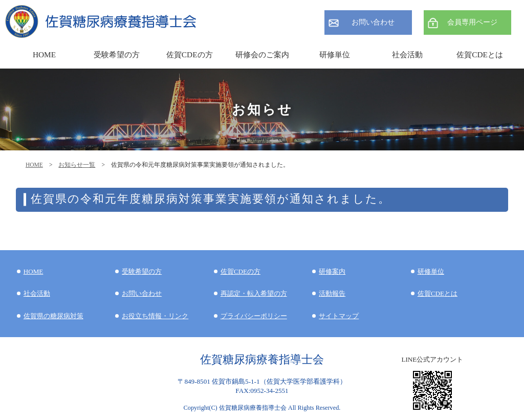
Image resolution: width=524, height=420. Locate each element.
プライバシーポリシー (254, 316)
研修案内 (332, 271)
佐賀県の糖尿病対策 (53, 316)
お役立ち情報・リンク (155, 316)
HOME (34, 165)
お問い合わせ (373, 22)
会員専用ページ (472, 22)
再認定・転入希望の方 (254, 293)
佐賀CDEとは (480, 54)
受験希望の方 (117, 54)
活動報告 (332, 293)
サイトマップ (339, 316)
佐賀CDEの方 (241, 271)
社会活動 (37, 293)
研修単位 (431, 271)
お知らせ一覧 (77, 165)
